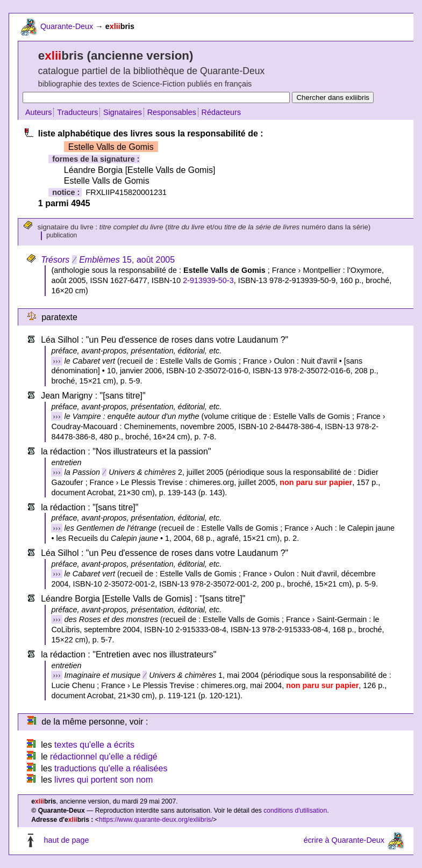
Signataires (123, 112)
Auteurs (39, 112)
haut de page (66, 840)
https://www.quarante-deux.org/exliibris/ (156, 820)
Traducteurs (77, 112)
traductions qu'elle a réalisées (111, 768)
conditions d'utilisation (295, 811)
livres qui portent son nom (103, 780)
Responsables (172, 112)
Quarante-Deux (67, 26)
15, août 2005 (108, 260)
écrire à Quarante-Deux (344, 840)
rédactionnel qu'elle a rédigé (104, 757)
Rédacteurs (221, 112)
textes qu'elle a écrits (94, 745)
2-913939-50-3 (208, 280)
